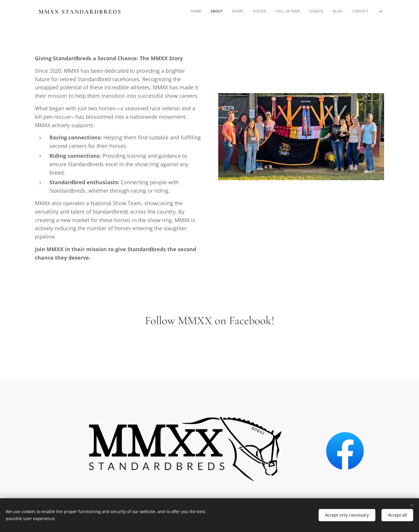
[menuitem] (302, 12)
